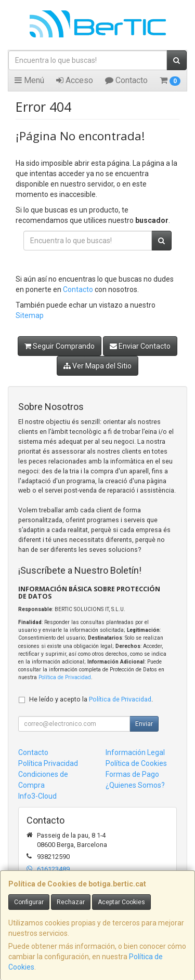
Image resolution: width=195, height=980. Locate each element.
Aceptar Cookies (121, 902)
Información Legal (135, 752)
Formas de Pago (132, 774)
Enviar (144, 724)
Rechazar (71, 902)
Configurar (29, 902)
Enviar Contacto (140, 346)
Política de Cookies (136, 763)
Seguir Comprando (60, 346)
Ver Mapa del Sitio (97, 366)
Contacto (126, 80)
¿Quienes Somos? (135, 785)
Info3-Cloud (37, 796)
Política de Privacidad (65, 677)
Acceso (75, 80)
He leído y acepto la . (91, 699)
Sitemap (30, 315)
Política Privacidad (48, 763)
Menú (29, 80)
